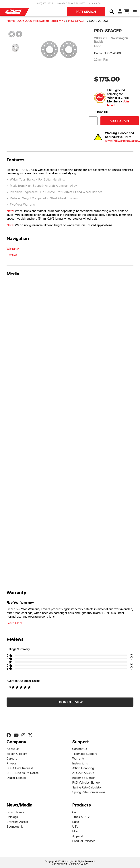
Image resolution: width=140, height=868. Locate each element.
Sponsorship (15, 827)
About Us (13, 749)
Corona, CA (95, 3)
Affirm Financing (83, 768)
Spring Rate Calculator (87, 787)
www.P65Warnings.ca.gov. (122, 141)
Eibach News (15, 812)
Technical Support (84, 754)
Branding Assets (17, 822)
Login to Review (70, 702)
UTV (75, 827)
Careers (12, 758)
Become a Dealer (84, 778)
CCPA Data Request (20, 768)
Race (75, 822)
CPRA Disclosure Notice (23, 773)
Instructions (80, 763)
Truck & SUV (81, 817)
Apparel (77, 836)
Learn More (14, 623)
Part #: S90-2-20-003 (108, 53)
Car (75, 812)
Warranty (13, 249)
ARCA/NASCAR (83, 773)
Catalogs (12, 817)
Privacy (11, 763)
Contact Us (80, 749)
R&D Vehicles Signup (86, 782)
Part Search (86, 12)
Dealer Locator (16, 778)
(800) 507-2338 (45, 3)
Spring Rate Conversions (89, 792)
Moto (76, 831)
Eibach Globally (17, 754)
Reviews (12, 255)
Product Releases (84, 841)
